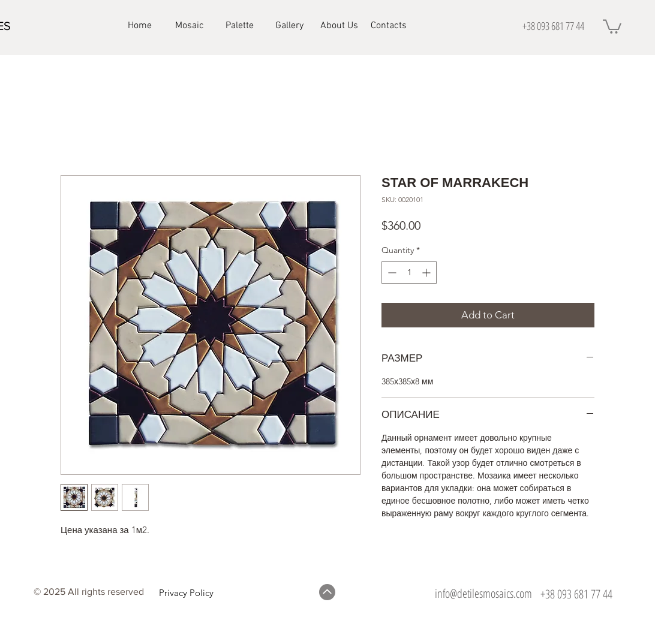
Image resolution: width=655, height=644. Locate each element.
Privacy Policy (186, 593)
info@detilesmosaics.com (483, 593)
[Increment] (427, 273)
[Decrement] (391, 273)
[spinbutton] (409, 273)
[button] (612, 26)
